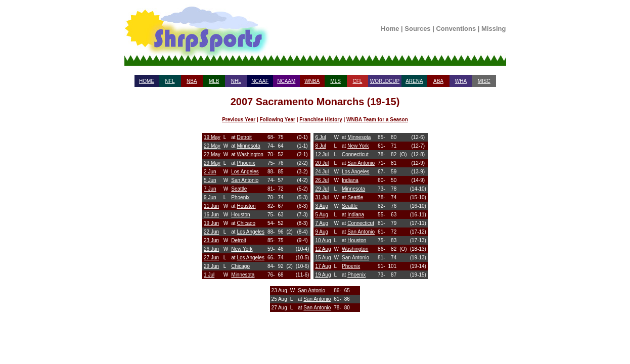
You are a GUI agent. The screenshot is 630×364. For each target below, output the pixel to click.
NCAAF (260, 81)
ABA (438, 81)
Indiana (350, 180)
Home (390, 29)
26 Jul (322, 180)
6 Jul (320, 137)
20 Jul (322, 163)
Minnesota (248, 146)
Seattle (239, 189)
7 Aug (322, 223)
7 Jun (210, 189)
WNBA (312, 81)
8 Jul (320, 146)
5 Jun (210, 180)
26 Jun (211, 249)
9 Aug (322, 232)
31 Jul (322, 197)
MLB (214, 81)
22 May (212, 154)
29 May (212, 163)
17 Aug (323, 266)
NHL (236, 81)
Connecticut (355, 154)
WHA (461, 81)
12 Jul (322, 154)
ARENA (414, 81)
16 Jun (211, 215)
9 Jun (210, 197)
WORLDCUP (385, 81)
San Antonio (245, 180)
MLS (335, 81)
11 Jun (211, 206)
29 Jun (211, 266)
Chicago (246, 223)
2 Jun (210, 172)
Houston (246, 206)
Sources (417, 29)
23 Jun (211, 240)
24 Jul (322, 172)
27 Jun (211, 258)
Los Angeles (245, 172)
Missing (493, 29)
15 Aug (323, 258)
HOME (147, 81)
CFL (357, 81)
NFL (170, 81)
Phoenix (246, 163)
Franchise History (321, 120)
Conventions (456, 29)
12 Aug (323, 249)
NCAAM (286, 81)
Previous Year (239, 120)
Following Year (278, 120)
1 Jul (209, 275)
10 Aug (323, 240)
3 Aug (322, 206)
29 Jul (322, 189)
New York (242, 249)
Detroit (244, 137)
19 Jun (211, 223)
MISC (484, 81)
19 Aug (323, 275)
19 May (212, 137)
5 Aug (322, 215)
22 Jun (211, 232)
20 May (212, 146)
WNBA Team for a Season (377, 120)
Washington (250, 154)
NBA (192, 81)
